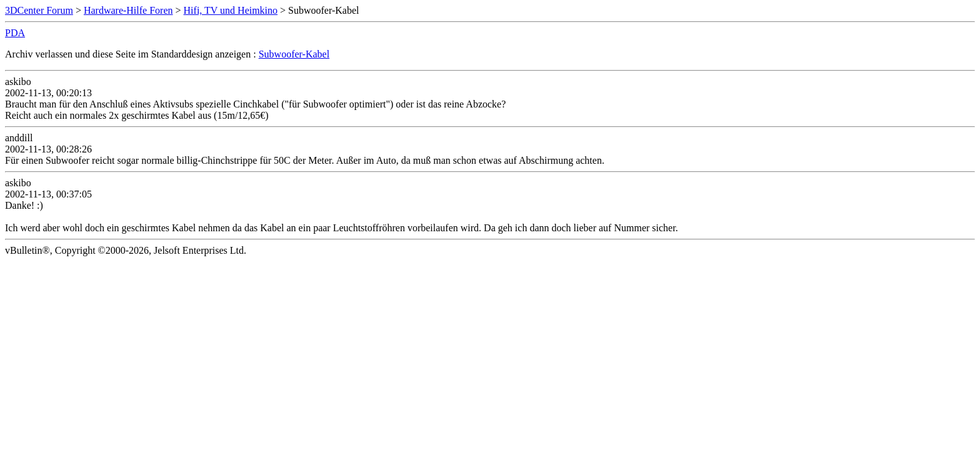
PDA (15, 33)
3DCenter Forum (39, 10)
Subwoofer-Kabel (294, 54)
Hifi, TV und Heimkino (231, 10)
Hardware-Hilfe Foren (128, 10)
